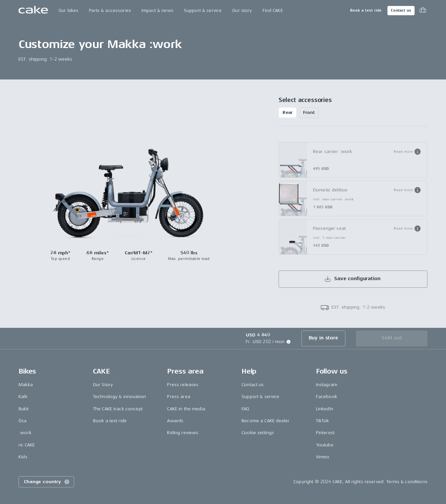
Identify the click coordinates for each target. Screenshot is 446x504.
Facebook (327, 397)
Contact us (401, 10)
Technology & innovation (119, 397)
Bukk (24, 409)
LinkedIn (325, 409)
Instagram (327, 385)
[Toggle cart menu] (423, 11)
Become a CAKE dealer (266, 421)
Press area (178, 397)
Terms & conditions (407, 482)
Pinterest (325, 433)
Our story (242, 10)
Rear (288, 112)
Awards (175, 421)
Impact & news (157, 10)
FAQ (245, 409)
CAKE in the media (186, 409)
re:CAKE (27, 445)
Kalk (23, 397)
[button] (407, 152)
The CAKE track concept (118, 409)
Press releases (183, 385)
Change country (47, 482)
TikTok (323, 421)
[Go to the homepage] (33, 11)
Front (309, 112)
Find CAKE (273, 10)
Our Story (103, 385)
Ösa (22, 421)
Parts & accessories (110, 10)
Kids (23, 457)
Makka (26, 385)
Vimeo (323, 457)
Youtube (325, 445)
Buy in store (323, 338)
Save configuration (352, 279)
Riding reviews (183, 433)
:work (25, 433)
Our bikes (68, 10)
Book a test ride (366, 10)
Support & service (203, 10)
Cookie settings (258, 433)
